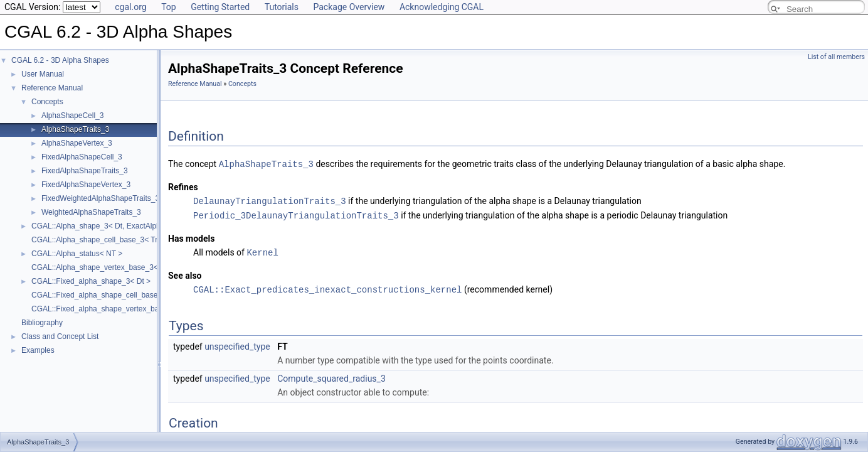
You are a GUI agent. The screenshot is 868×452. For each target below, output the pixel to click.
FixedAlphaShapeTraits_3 (85, 171)
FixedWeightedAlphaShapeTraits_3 (100, 198)
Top (169, 7)
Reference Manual (52, 88)
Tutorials (282, 7)
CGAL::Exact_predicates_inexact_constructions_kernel (327, 287)
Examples (38, 350)
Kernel (262, 250)
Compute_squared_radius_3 (331, 375)
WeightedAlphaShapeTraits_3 (91, 212)
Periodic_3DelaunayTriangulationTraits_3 (296, 214)
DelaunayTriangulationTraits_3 (270, 200)
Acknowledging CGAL (442, 7)
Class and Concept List (60, 336)
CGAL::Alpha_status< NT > (77, 254)
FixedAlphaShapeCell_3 (82, 157)
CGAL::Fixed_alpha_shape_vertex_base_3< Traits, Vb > (126, 309)
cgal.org (130, 7)
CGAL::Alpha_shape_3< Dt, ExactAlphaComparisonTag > (128, 226)
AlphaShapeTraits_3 (75, 129)
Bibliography (42, 323)
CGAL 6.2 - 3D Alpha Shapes (60, 60)
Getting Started (220, 7)
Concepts (47, 102)
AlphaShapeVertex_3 (77, 143)
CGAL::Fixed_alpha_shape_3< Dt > (91, 281)
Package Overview (349, 7)
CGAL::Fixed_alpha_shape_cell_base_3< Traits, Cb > (121, 295)
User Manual (43, 74)
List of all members (836, 57)
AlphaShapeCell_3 (72, 116)
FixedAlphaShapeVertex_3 (86, 185)
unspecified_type (237, 343)
